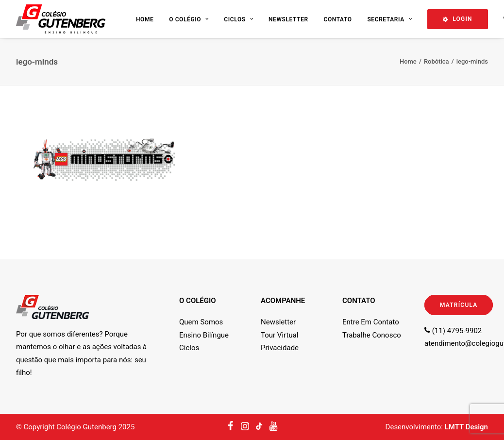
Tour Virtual (279, 335)
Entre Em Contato (371, 322)
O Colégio (189, 19)
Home (145, 19)
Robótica (437, 61)
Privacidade (280, 348)
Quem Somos (201, 322)
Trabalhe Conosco (372, 335)
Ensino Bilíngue (204, 335)
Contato (337, 19)
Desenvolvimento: (437, 427)
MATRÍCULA (459, 305)
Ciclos (238, 19)
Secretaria (389, 19)
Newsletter (288, 19)
